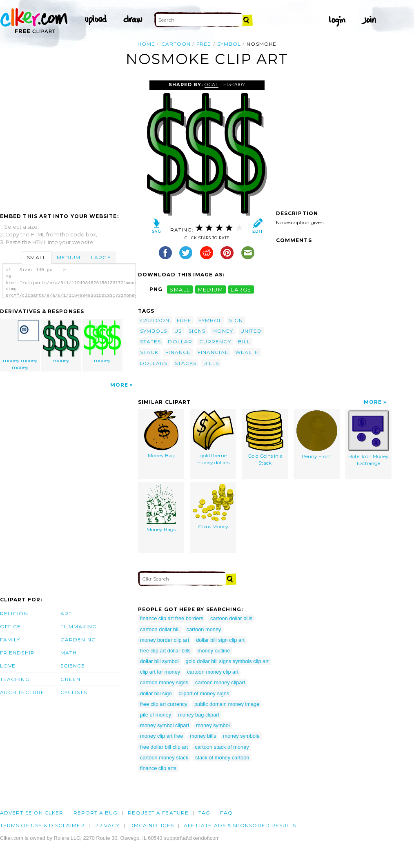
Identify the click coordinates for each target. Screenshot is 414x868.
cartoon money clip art (213, 672)
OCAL (211, 85)
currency (215, 342)
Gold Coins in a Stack (265, 438)
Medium (69, 257)
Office (10, 627)
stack (149, 352)
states (150, 342)
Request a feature (158, 813)
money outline (214, 651)
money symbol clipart (165, 725)
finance (178, 352)
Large (101, 257)
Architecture (22, 692)
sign (236, 320)
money (62, 342)
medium (211, 289)
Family (10, 640)
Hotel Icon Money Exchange (369, 438)
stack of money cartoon (222, 758)
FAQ (226, 813)
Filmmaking (79, 627)
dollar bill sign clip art (220, 640)
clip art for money (160, 672)
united (251, 331)
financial (213, 352)
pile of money (156, 715)
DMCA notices (152, 825)
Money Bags (161, 508)
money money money (20, 345)
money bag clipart (199, 715)
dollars (154, 363)
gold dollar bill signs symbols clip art (227, 661)
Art (66, 613)
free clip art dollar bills (165, 651)
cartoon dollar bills (231, 618)
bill (244, 342)
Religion (14, 613)
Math (69, 653)
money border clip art (165, 640)
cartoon (176, 44)
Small (36, 257)
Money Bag (161, 434)
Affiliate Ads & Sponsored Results (240, 825)
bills (211, 363)
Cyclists (74, 692)
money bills (203, 736)
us (178, 331)
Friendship (17, 653)
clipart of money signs (204, 693)
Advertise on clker (32, 813)
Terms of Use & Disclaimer (42, 825)
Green (70, 679)
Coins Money (213, 507)
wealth (247, 352)
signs (197, 331)
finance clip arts (158, 768)
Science (73, 666)
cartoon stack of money (222, 747)
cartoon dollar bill (160, 629)
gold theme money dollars (213, 438)
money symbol (213, 725)
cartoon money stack (164, 758)
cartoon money (204, 629)
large (241, 289)
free (204, 44)
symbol (229, 44)
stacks (186, 363)
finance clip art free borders (172, 618)
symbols (154, 331)
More (119, 385)
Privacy (107, 825)
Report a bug (96, 813)
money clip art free (161, 736)
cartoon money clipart (220, 682)
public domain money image (227, 704)
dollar (180, 342)
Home (146, 44)
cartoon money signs (164, 682)
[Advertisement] (69, 142)
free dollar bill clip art (164, 747)
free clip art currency (164, 704)
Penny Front (317, 435)
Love (8, 666)
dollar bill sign (156, 693)
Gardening (78, 640)
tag (204, 813)
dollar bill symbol (159, 661)
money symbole (241, 736)
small (180, 289)
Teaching (15, 679)
